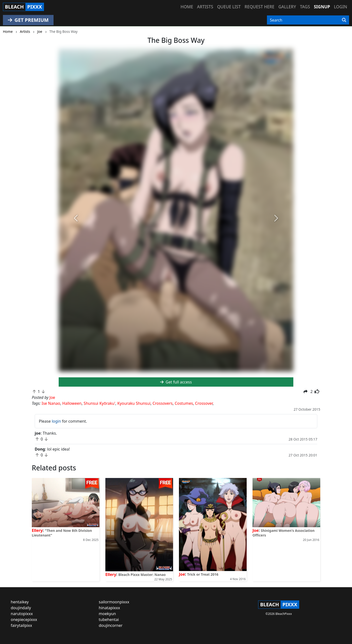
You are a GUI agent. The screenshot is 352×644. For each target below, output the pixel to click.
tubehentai (109, 620)
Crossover (204, 403)
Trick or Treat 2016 (203, 574)
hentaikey (20, 602)
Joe (182, 574)
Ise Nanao (51, 403)
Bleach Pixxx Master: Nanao (142, 575)
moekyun (107, 614)
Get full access (176, 382)
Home (187, 7)
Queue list (229, 7)
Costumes (184, 403)
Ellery (37, 530)
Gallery (287, 7)
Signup (322, 7)
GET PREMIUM (28, 20)
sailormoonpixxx (114, 602)
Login (341, 7)
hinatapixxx (109, 608)
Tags (305, 7)
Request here (260, 7)
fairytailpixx (21, 625)
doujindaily (21, 608)
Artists (205, 7)
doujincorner (111, 625)
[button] (76, 219)
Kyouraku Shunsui (134, 403)
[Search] (344, 20)
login (56, 421)
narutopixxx (22, 614)
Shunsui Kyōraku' (99, 403)
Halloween (72, 403)
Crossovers (163, 403)
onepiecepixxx (24, 620)
